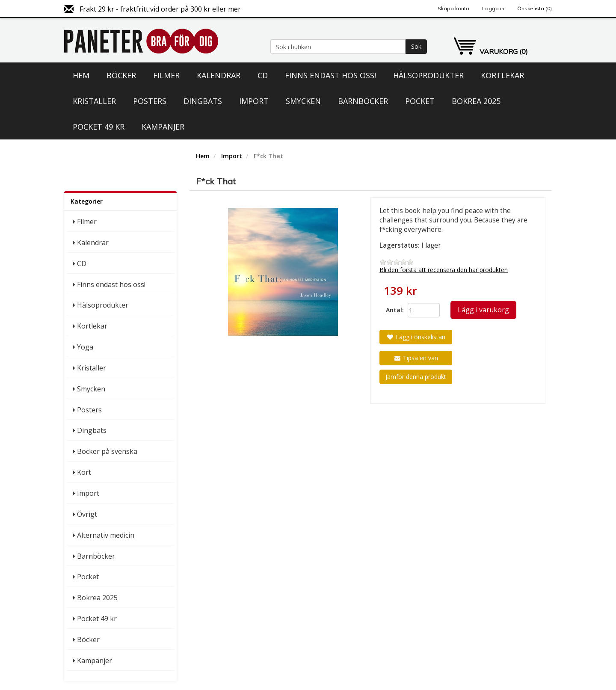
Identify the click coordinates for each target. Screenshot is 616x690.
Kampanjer (163, 127)
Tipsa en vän (416, 358)
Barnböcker (363, 101)
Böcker (121, 75)
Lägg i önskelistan (416, 337)
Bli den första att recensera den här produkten (444, 270)
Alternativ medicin (106, 535)
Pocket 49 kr (99, 127)
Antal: (394, 310)
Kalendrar (219, 75)
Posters (150, 101)
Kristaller (94, 101)
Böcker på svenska (107, 451)
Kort (84, 472)
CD (263, 75)
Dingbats (203, 101)
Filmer (166, 75)
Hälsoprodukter (428, 75)
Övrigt (87, 514)
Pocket (420, 101)
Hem (81, 75)
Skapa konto (453, 8)
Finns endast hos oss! (330, 75)
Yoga (85, 347)
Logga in (493, 8)
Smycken (303, 101)
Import (254, 101)
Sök (416, 46)
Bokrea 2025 (476, 101)
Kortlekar (502, 75)
